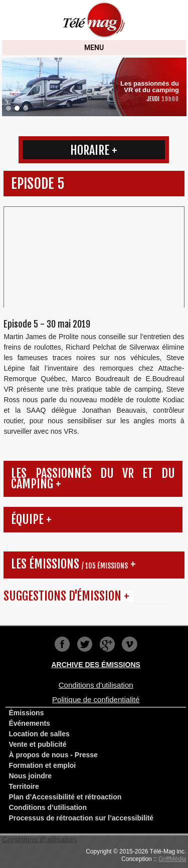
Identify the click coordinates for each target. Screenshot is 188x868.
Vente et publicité (37, 744)
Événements (29, 723)
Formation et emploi (42, 765)
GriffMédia (172, 859)
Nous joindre (30, 776)
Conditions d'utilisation (39, 839)
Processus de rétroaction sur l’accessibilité (81, 818)
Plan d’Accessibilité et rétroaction (65, 797)
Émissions (26, 713)
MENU (94, 48)
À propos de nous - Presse (53, 755)
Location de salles (39, 734)
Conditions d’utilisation (48, 807)
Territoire (24, 786)
